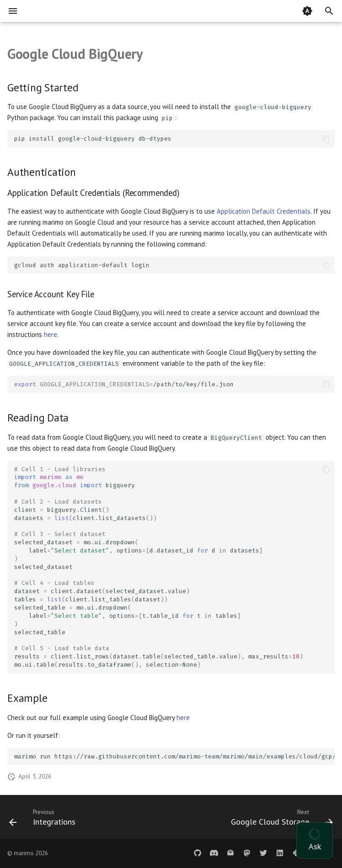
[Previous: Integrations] (44, 820)
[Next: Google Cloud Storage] (280, 820)
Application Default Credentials (264, 211)
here (51, 334)
